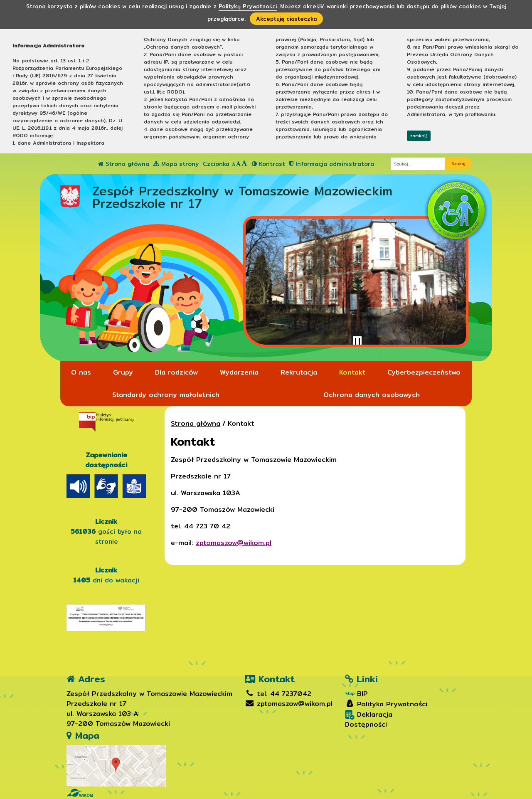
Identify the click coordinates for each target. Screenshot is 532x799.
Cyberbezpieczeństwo (424, 372)
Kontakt (352, 372)
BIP (356, 694)
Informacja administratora (332, 164)
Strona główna (124, 164)
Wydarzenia (239, 372)
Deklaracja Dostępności (369, 720)
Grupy (123, 372)
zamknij (419, 136)
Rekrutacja (299, 372)
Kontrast (268, 164)
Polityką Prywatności (248, 6)
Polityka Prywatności (386, 704)
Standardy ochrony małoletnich (166, 395)
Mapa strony (176, 164)
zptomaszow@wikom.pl (234, 543)
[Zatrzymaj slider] (357, 342)
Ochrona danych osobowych (372, 395)
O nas (81, 372)
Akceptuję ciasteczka (286, 19)
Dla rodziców (176, 372)
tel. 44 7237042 (278, 694)
